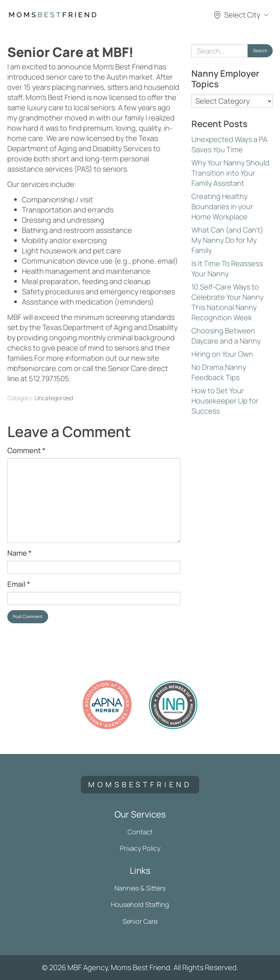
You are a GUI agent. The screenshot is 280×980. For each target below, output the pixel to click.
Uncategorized (54, 398)
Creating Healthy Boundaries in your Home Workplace (222, 206)
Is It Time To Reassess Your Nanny (227, 269)
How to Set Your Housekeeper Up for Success (225, 401)
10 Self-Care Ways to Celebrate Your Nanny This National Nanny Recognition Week (227, 302)
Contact (140, 832)
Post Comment (28, 617)
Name (20, 553)
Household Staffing (140, 904)
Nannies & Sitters (140, 888)
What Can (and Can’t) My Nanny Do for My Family (227, 240)
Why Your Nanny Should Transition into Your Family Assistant (230, 173)
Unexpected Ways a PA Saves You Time (229, 144)
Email (19, 584)
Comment (26, 450)
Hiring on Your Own (222, 354)
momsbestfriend (140, 784)
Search (260, 51)
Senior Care (140, 921)
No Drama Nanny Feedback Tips (219, 372)
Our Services (140, 814)
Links (140, 870)
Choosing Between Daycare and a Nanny (226, 336)
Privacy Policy (140, 848)
